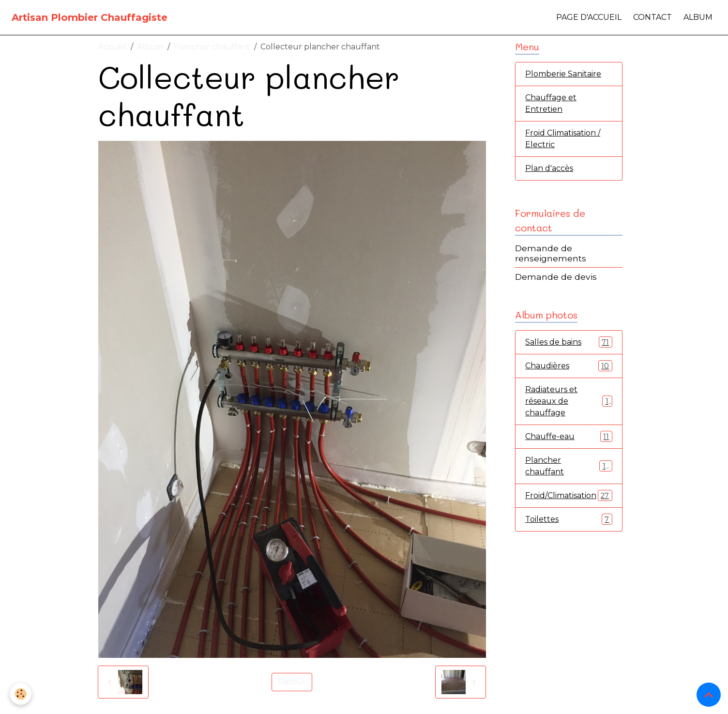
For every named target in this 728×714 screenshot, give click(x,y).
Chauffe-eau (569, 436)
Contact (652, 17)
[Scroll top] (709, 695)
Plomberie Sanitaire (563, 74)
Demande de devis (556, 277)
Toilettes (569, 519)
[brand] (90, 17)
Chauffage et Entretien (551, 103)
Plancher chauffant (212, 47)
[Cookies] (21, 694)
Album (698, 17)
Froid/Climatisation (569, 495)
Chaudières (569, 366)
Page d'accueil (589, 17)
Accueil (113, 47)
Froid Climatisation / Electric (563, 139)
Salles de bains (569, 342)
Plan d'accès (549, 168)
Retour (292, 682)
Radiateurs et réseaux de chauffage (569, 401)
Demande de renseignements (551, 253)
